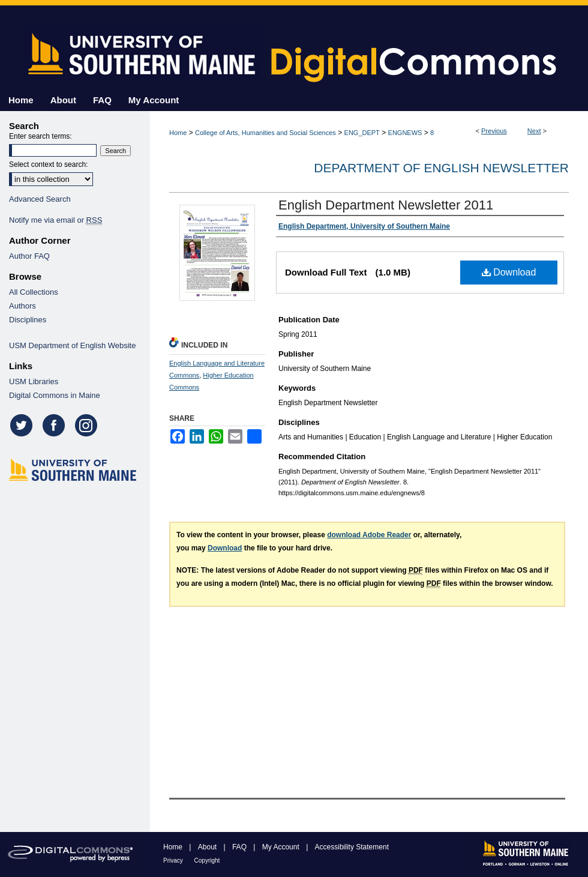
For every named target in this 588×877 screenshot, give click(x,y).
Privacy (174, 860)
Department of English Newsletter (441, 168)
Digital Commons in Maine (55, 395)
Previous (494, 131)
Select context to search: (48, 164)
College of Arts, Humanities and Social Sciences (265, 133)
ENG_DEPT (362, 133)
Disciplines (28, 320)
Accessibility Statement (352, 847)
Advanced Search (40, 199)
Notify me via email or (55, 220)
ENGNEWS (405, 133)
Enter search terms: (40, 136)
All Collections (34, 292)
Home (178, 133)
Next (534, 131)
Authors (22, 306)
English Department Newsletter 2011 (386, 205)
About (208, 847)
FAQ (240, 847)
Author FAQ (29, 256)
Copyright (207, 860)
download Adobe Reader (369, 535)
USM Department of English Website (72, 345)
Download (509, 272)
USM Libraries (34, 381)
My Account (282, 847)
